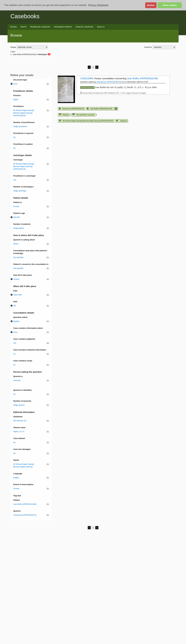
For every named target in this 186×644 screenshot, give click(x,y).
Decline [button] (151, 5)
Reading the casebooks (40, 27)
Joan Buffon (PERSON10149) (142, 78)
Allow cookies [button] (170, 5)
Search (23, 27)
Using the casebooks (84, 27)
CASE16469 (87, 78)
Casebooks (25, 16)
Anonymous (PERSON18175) (109, 82)
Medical (64, 115)
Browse (14, 27)
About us (101, 27)
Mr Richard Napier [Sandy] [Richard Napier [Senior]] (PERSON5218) (86, 121)
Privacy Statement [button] (98, 5)
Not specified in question (83, 115)
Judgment (121, 121)
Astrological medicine (63, 27)
